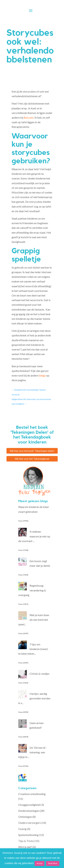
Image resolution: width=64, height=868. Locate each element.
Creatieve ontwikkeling (32, 794)
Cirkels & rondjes (40, 674)
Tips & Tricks (26, 841)
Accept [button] (40, 863)
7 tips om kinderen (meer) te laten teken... (33, 649)
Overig (22, 829)
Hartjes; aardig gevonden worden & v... (34, 698)
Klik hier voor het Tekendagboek (32, 459)
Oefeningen (25, 817)
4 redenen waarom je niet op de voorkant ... (34, 536)
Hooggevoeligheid (29, 805)
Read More (53, 863)
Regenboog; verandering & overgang (32, 590)
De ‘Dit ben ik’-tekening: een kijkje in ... (33, 752)
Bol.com (29, 117)
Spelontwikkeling (28, 835)
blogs (42, 375)
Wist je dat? (25, 847)
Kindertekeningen (29, 811)
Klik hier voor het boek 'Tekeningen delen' (32, 451)
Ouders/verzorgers (30, 823)
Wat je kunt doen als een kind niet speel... (34, 620)
